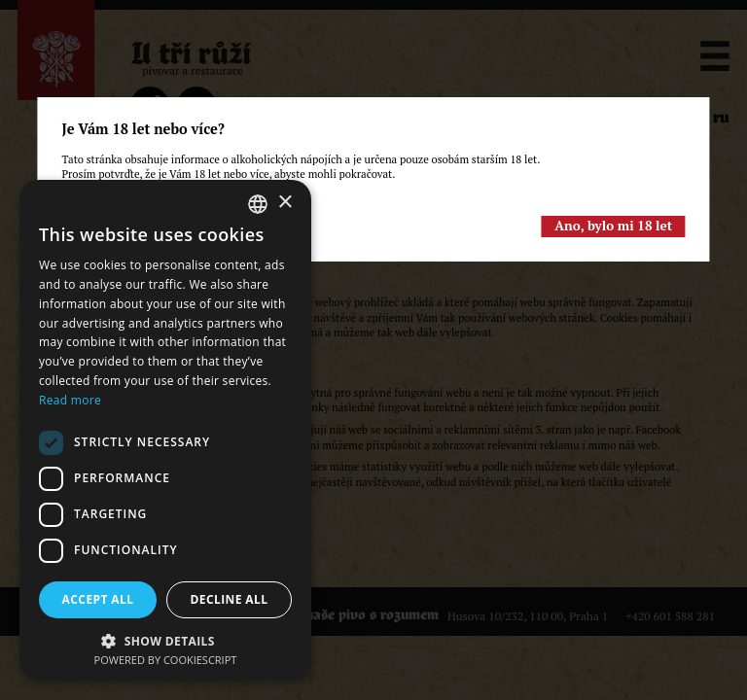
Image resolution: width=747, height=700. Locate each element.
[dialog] (165, 430)
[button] (165, 639)
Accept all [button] (98, 599)
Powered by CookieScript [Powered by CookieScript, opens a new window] (166, 660)
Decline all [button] (230, 599)
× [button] (285, 203)
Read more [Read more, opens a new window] (70, 400)
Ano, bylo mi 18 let (613, 226)
